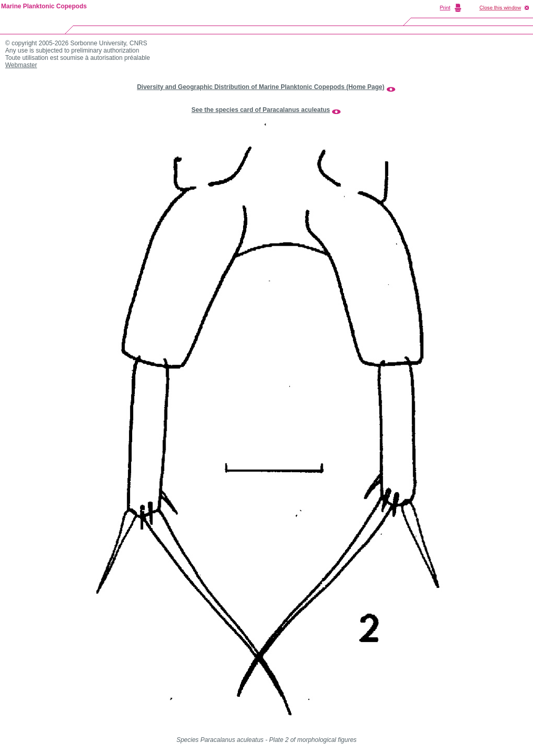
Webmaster (21, 65)
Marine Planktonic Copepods (44, 6)
